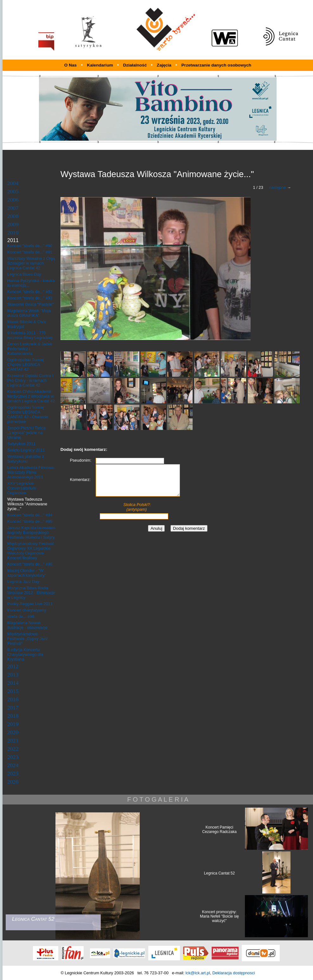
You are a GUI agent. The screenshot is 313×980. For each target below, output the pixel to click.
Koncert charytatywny (27, 610)
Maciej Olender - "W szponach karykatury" (27, 573)
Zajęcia (165, 65)
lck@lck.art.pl (198, 973)
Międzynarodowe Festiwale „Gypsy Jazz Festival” (28, 639)
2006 (13, 200)
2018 (13, 716)
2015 (13, 691)
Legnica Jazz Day (23, 582)
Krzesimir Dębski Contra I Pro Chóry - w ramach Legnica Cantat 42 (30, 380)
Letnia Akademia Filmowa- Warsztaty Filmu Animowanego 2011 (31, 472)
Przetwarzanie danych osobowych (217, 65)
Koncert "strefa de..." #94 (30, 515)
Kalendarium (100, 65)
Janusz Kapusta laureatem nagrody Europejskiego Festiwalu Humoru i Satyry (31, 532)
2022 (13, 749)
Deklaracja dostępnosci (233, 973)
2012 (13, 666)
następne (278, 187)
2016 (13, 699)
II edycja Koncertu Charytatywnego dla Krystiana (25, 654)
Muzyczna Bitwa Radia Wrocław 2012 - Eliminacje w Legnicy (31, 593)
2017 (13, 708)
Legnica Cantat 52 (219, 873)
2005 (13, 191)
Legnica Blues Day (24, 274)
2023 (13, 757)
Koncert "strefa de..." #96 (30, 564)
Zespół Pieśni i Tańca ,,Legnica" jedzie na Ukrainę (26, 433)
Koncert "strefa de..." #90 (30, 246)
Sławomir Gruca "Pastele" (30, 304)
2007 (13, 208)
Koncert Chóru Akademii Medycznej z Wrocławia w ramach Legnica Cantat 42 (31, 396)
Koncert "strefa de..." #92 (30, 292)
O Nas (70, 65)
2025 (13, 773)
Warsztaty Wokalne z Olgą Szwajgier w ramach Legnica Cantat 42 (31, 263)
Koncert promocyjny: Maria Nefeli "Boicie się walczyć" (219, 916)
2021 (13, 740)
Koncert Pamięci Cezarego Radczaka (219, 829)
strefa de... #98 (21, 616)
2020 (13, 732)
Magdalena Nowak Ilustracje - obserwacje (27, 625)
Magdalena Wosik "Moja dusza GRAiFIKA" (29, 313)
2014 (13, 683)
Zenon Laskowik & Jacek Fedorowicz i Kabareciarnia (30, 349)
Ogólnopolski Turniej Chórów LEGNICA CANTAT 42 (26, 365)
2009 (13, 224)
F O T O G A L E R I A (158, 799)
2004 (13, 183)
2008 (13, 216)
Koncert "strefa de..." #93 (30, 298)
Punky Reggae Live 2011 (30, 604)
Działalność (135, 65)
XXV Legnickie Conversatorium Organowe (22, 488)
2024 (13, 765)
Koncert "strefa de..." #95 (30, 521)
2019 (13, 724)
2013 (13, 675)
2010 (13, 233)
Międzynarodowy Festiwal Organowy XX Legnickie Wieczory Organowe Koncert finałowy (31, 551)
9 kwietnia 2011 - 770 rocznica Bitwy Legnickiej (30, 335)
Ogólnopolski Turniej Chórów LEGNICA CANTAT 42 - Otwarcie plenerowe (28, 414)
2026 (13, 782)
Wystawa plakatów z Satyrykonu (26, 459)
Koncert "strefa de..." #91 (30, 252)
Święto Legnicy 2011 (26, 450)
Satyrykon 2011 (21, 444)
